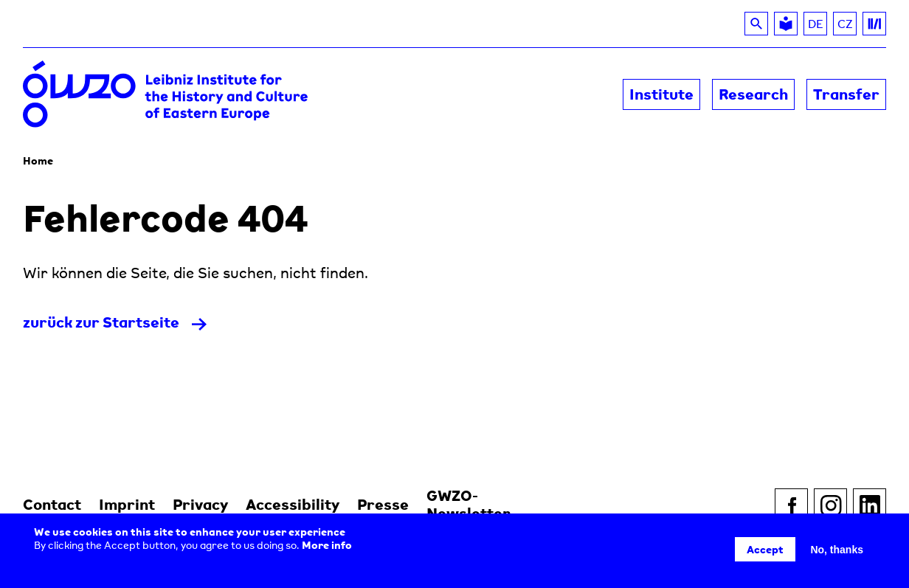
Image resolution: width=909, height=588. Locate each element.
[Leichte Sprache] (786, 24)
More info (327, 545)
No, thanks (837, 550)
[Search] (756, 24)
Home (38, 160)
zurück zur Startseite (101, 322)
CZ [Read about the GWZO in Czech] (847, 26)
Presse (383, 504)
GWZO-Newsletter (469, 504)
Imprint (127, 504)
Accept (765, 549)
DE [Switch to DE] (816, 24)
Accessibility (293, 504)
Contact (52, 504)
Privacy (200, 504)
